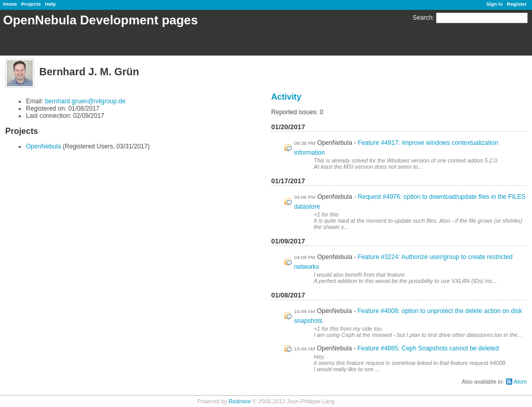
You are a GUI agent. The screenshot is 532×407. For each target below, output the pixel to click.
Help (51, 4)
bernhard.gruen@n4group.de (85, 101)
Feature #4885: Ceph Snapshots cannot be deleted (428, 348)
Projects (31, 4)
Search (422, 18)
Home (10, 4)
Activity (286, 97)
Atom (520, 382)
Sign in (495, 4)
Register (517, 4)
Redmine (240, 401)
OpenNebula (43, 146)
